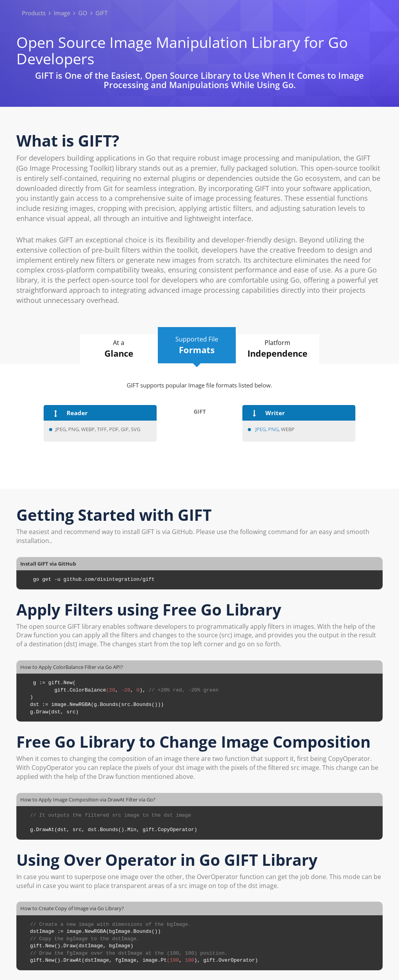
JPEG (260, 429)
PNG (273, 429)
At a (119, 349)
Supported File (197, 345)
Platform (278, 349)
